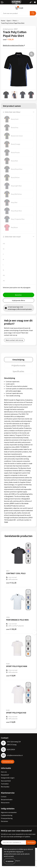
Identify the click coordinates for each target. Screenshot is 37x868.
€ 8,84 (11, 676)
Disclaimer (5, 821)
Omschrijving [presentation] (18, 360)
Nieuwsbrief (5, 775)
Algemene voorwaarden (9, 812)
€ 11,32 (11, 583)
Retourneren (5, 803)
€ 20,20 (11, 629)
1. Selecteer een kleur (12, 112)
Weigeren (18, 861)
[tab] (18, 360)
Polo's (15, 21)
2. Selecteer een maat (12, 237)
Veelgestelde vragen (8, 778)
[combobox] (15, 13)
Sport (9, 21)
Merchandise (5, 787)
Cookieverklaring (7, 815)
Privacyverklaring (7, 818)
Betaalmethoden (7, 800)
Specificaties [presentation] (18, 371)
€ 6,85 (11, 722)
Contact (4, 797)
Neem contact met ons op (14, 340)
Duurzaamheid (6, 781)
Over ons (4, 772)
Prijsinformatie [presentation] (18, 365)
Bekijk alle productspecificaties (14, 45)
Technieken (5, 784)
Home (3, 21)
